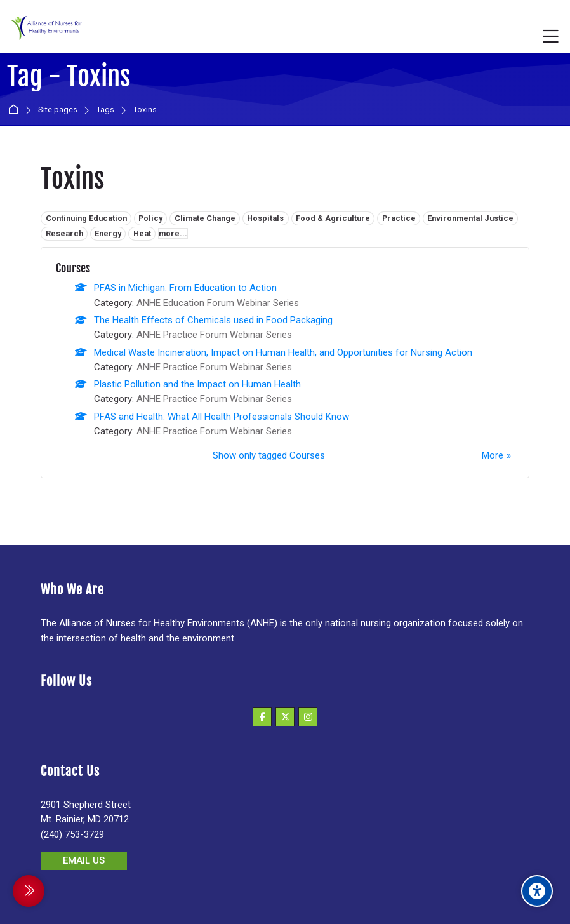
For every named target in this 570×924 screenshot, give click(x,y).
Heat (142, 233)
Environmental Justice (470, 218)
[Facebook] (262, 717)
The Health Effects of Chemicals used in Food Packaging (213, 320)
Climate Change (205, 218)
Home (16, 110)
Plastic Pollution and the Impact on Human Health (197, 384)
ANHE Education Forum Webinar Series (218, 303)
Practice (399, 218)
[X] (285, 717)
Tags (105, 110)
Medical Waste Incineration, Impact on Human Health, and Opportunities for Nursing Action (283, 352)
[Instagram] (308, 717)
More (493, 455)
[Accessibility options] (537, 891)
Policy (150, 218)
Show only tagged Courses (269, 455)
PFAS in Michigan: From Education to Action (185, 288)
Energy (108, 233)
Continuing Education (86, 218)
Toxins (145, 110)
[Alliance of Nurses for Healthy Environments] (45, 37)
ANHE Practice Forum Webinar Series (214, 335)
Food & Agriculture (333, 218)
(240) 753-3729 (72, 834)
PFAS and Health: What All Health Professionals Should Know (222, 417)
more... (173, 233)
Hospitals (265, 218)
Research (64, 233)
